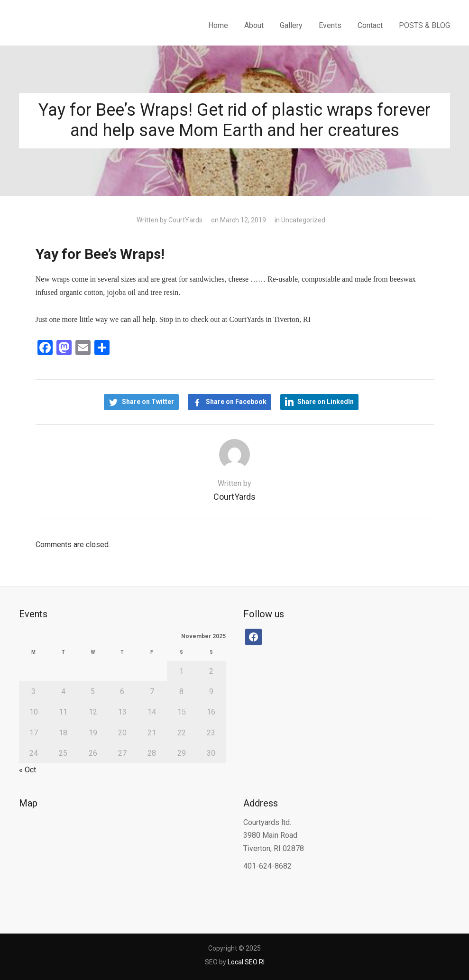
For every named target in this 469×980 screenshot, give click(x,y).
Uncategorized (303, 220)
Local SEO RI (246, 962)
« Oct (28, 770)
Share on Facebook (236, 402)
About (254, 25)
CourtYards (185, 220)
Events (330, 25)
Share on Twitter (148, 402)
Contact (370, 25)
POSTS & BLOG (424, 25)
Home (218, 25)
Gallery (291, 25)
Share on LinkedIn (326, 402)
